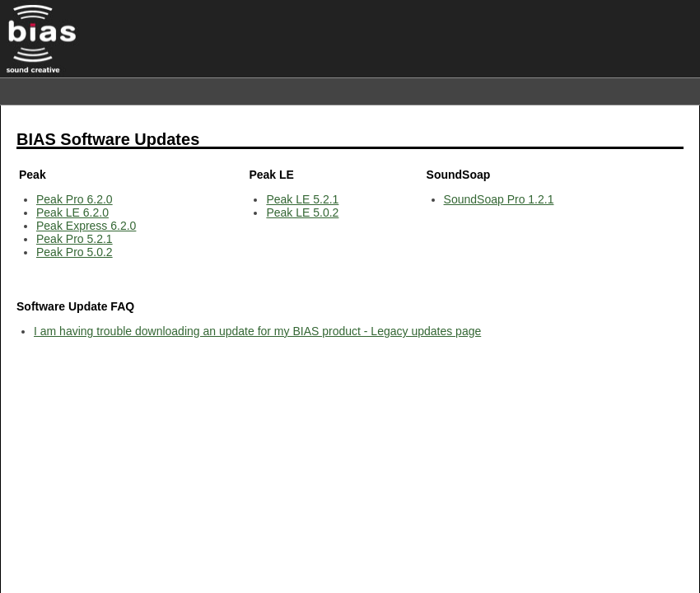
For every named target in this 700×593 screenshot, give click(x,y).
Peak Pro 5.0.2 (75, 252)
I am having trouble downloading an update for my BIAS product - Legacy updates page (257, 331)
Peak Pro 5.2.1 (75, 239)
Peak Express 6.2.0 (86, 226)
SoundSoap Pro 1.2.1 (499, 199)
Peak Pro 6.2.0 (75, 199)
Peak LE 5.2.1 (302, 199)
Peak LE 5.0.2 (302, 212)
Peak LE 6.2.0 (72, 212)
